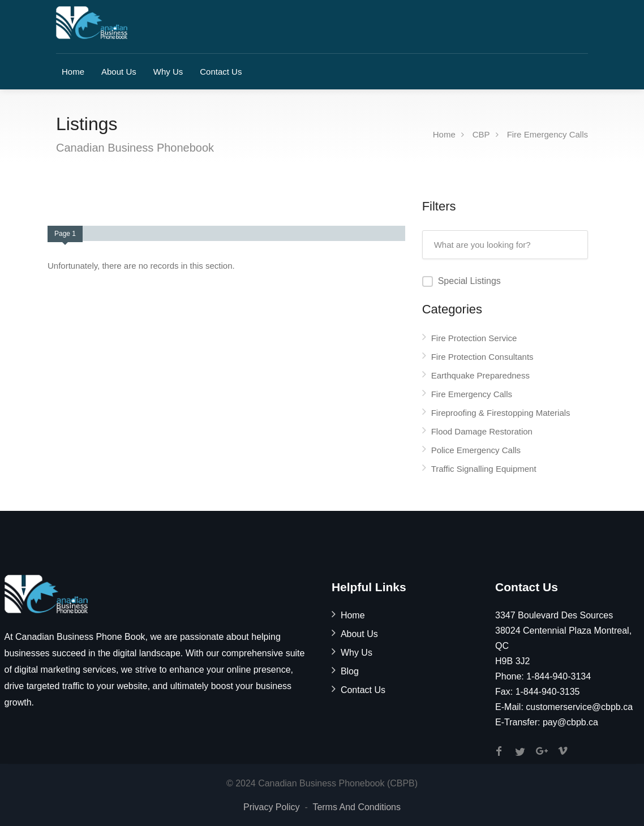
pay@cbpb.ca (570, 722)
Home (73, 72)
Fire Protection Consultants (482, 357)
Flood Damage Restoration (482, 431)
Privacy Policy (272, 807)
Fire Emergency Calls (548, 134)
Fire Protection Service (474, 338)
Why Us (168, 72)
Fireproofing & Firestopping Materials (501, 413)
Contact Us (221, 72)
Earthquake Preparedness (480, 375)
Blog (350, 671)
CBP (481, 134)
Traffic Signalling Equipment (484, 469)
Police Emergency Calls (476, 450)
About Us (119, 72)
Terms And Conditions (357, 807)
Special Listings (469, 281)
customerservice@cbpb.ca (579, 707)
